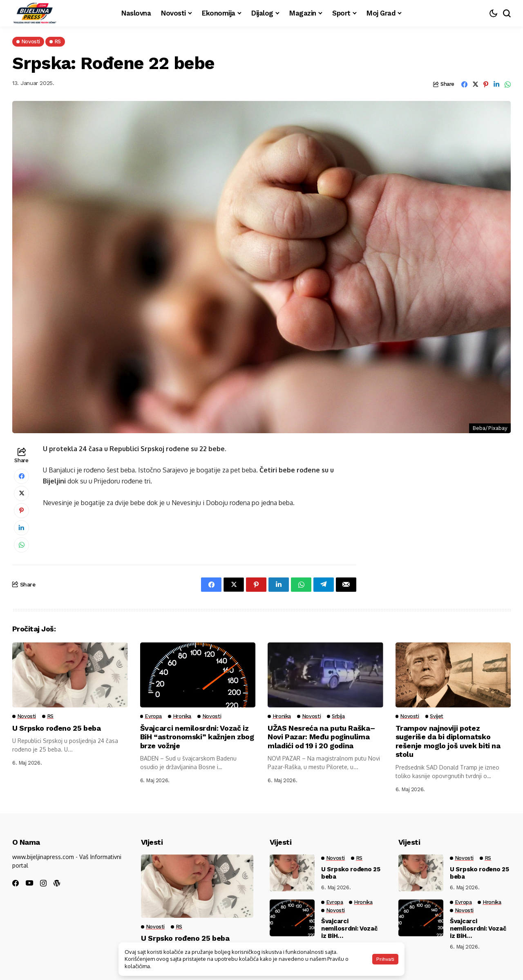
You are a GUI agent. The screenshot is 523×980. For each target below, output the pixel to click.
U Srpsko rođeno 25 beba (57, 728)
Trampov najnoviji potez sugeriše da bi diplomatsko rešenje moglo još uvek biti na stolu (448, 741)
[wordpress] (57, 883)
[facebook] (16, 883)
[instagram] (43, 883)
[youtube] (29, 883)
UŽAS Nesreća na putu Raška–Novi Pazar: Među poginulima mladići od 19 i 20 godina (321, 737)
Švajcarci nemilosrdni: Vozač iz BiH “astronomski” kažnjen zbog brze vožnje (197, 737)
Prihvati (385, 959)
